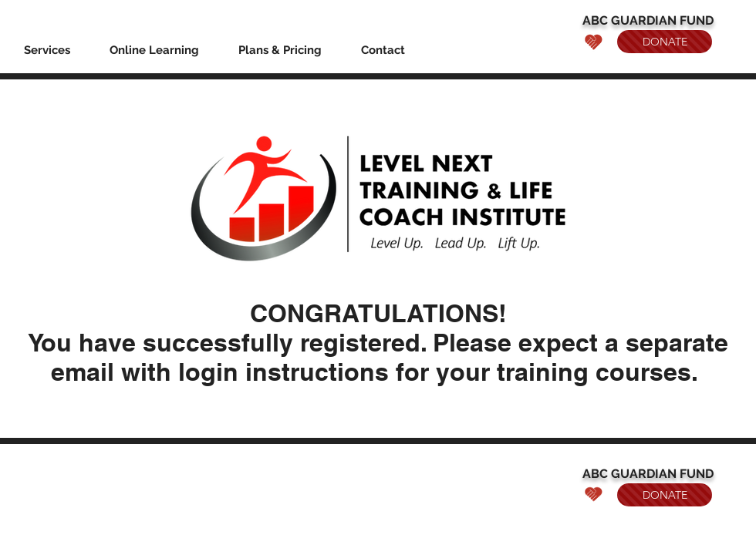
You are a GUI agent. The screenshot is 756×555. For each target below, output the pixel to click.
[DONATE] (665, 42)
